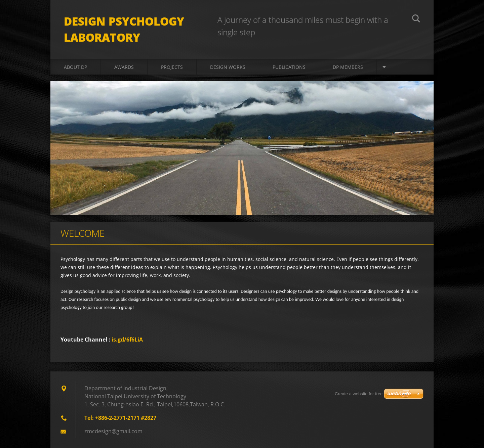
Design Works (228, 67)
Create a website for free (359, 394)
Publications (289, 67)
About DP (75, 67)
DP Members (348, 67)
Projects (172, 67)
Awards (124, 67)
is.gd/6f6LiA (127, 340)
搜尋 (416, 19)
